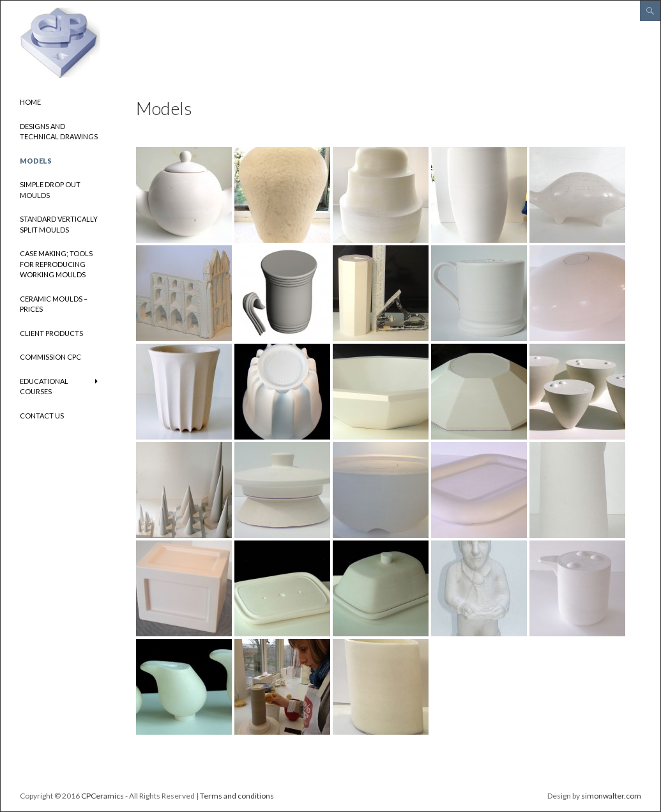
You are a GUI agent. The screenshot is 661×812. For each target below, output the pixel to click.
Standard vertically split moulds (59, 224)
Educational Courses (44, 387)
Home (30, 102)
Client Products (51, 333)
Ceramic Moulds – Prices (54, 304)
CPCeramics (103, 796)
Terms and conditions (237, 796)
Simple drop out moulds (50, 190)
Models (36, 161)
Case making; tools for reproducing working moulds (56, 264)
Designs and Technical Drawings (59, 132)
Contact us (42, 416)
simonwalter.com (611, 796)
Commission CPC (50, 357)
